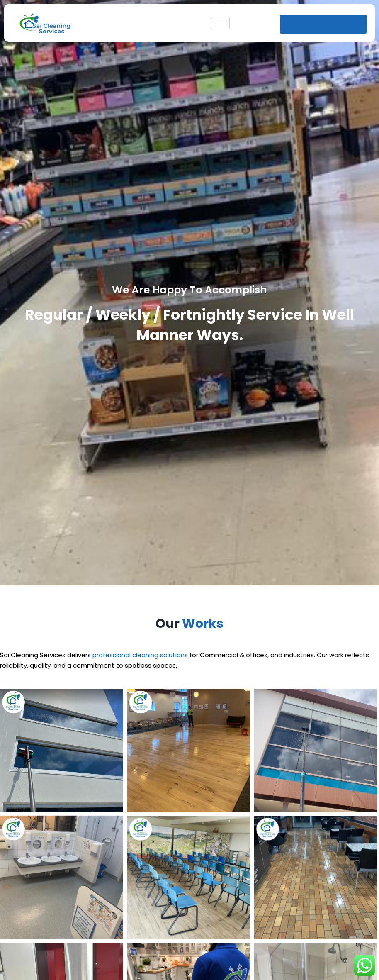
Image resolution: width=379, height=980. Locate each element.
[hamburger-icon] (220, 23)
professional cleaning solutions (140, 655)
